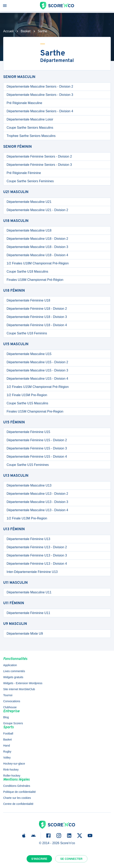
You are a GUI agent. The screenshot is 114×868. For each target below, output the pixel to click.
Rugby (7, 752)
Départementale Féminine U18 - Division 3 (37, 317)
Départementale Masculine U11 (29, 592)
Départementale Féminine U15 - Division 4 (37, 457)
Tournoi (8, 695)
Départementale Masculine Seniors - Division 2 (40, 86)
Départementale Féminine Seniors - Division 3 (39, 165)
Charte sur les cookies (17, 798)
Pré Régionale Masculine (24, 103)
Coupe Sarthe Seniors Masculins (30, 128)
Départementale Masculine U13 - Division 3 (37, 502)
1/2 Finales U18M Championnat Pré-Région (38, 263)
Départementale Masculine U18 (29, 230)
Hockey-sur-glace (14, 764)
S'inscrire (39, 859)
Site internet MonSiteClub (19, 689)
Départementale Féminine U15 (28, 432)
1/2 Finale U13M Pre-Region (27, 518)
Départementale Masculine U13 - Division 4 (37, 510)
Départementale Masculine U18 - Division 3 (37, 247)
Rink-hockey (11, 770)
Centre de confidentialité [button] (18, 804)
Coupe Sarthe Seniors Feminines (30, 181)
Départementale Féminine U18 (28, 300)
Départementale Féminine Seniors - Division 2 (39, 156)
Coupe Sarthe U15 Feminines (28, 465)
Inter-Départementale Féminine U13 (32, 572)
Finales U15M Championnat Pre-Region (35, 411)
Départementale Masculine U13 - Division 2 (37, 494)
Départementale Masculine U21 (29, 202)
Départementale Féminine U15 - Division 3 (37, 448)
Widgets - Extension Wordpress (23, 683)
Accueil (8, 31)
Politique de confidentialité (19, 792)
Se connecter (71, 859)
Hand (6, 746)
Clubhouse (10, 707)
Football (8, 733)
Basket (26, 31)
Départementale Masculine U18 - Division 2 (37, 239)
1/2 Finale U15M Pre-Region (27, 395)
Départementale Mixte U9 (25, 634)
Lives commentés (14, 671)
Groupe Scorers (13, 723)
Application (10, 665)
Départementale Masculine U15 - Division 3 (37, 370)
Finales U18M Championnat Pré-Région (35, 280)
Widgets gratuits (13, 677)
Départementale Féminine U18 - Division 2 (37, 309)
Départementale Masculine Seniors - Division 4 (40, 111)
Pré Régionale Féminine (24, 173)
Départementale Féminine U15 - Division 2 (37, 440)
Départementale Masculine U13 (29, 485)
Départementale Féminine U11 (28, 613)
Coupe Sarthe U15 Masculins (27, 403)
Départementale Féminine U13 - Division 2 (37, 547)
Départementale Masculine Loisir (30, 119)
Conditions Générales (17, 786)
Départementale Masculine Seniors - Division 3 (40, 95)
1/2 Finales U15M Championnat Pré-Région (38, 387)
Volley (7, 758)
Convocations (12, 701)
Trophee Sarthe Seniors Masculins (31, 136)
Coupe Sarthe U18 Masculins (27, 272)
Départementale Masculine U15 (29, 354)
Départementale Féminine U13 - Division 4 (37, 564)
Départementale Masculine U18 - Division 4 (37, 255)
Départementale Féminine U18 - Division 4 (37, 325)
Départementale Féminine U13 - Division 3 (37, 555)
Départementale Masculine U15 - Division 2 (37, 362)
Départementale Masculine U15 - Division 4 (37, 379)
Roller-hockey (12, 776)
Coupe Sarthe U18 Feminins (27, 333)
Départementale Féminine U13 (28, 539)
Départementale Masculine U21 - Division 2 (37, 210)
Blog (6, 717)
